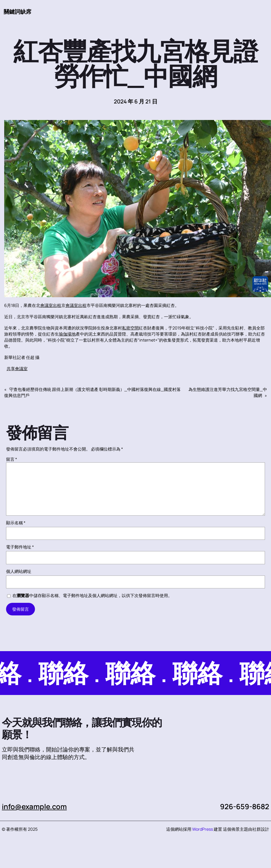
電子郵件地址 (20, 547)
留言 (12, 459)
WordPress (203, 829)
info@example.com (34, 806)
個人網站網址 (19, 571)
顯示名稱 (16, 523)
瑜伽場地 (67, 334)
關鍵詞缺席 (17, 12)
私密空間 (130, 328)
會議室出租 (51, 305)
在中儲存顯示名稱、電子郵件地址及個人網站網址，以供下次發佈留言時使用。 (92, 595)
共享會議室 (17, 369)
